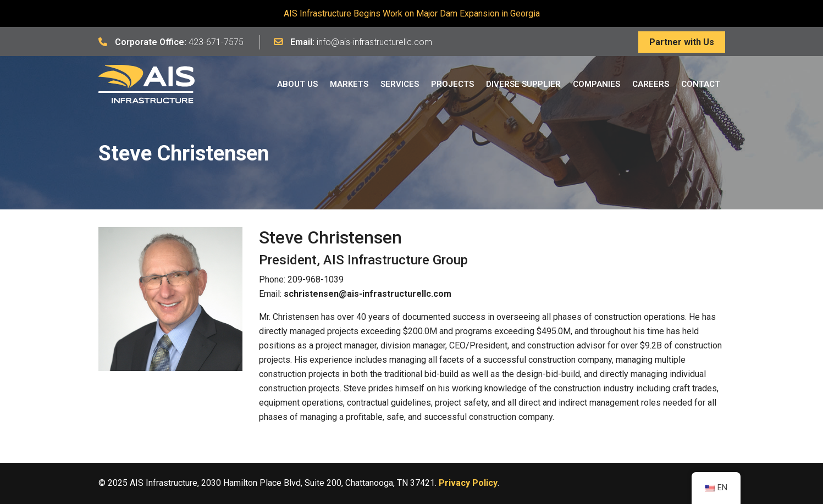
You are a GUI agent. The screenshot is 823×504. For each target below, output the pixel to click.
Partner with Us (682, 42)
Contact (701, 84)
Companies (596, 84)
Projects (452, 84)
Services (400, 84)
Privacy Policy (468, 483)
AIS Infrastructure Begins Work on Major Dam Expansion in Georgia (412, 13)
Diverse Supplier (523, 84)
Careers (651, 84)
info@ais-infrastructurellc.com (374, 42)
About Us (297, 84)
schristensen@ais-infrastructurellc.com (368, 294)
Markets (349, 84)
